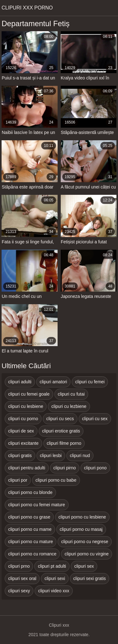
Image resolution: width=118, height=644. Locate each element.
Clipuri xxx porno (27, 8)
